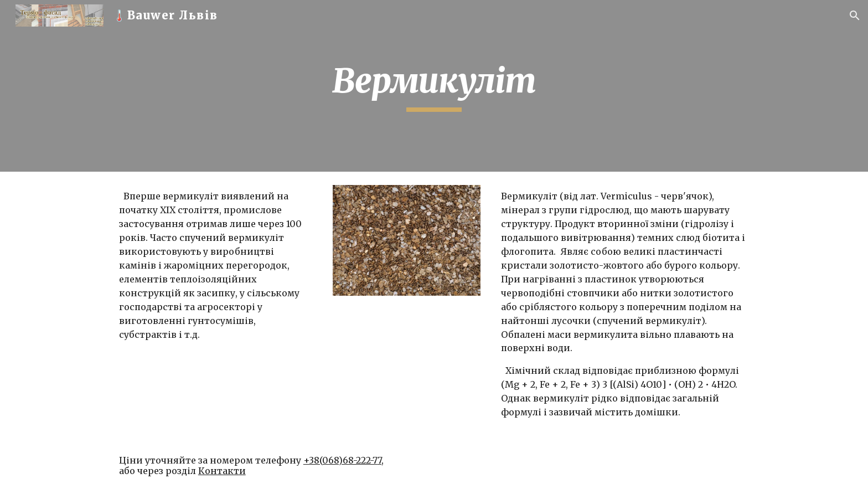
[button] (855, 16)
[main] (434, 86)
